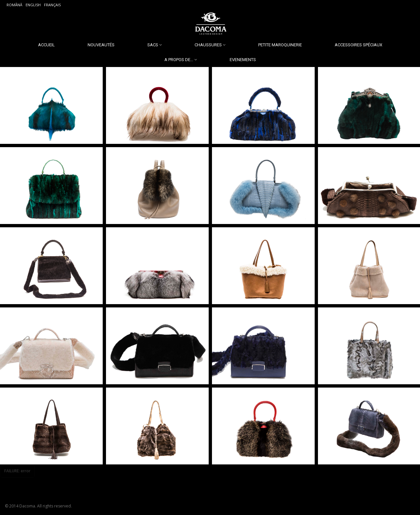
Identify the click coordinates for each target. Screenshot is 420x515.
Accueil (46, 45)
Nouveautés (101, 45)
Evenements (243, 60)
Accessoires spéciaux (358, 45)
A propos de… (179, 60)
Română (14, 5)
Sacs (153, 45)
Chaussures (208, 45)
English (33, 5)
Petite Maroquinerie (280, 45)
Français (52, 5)
